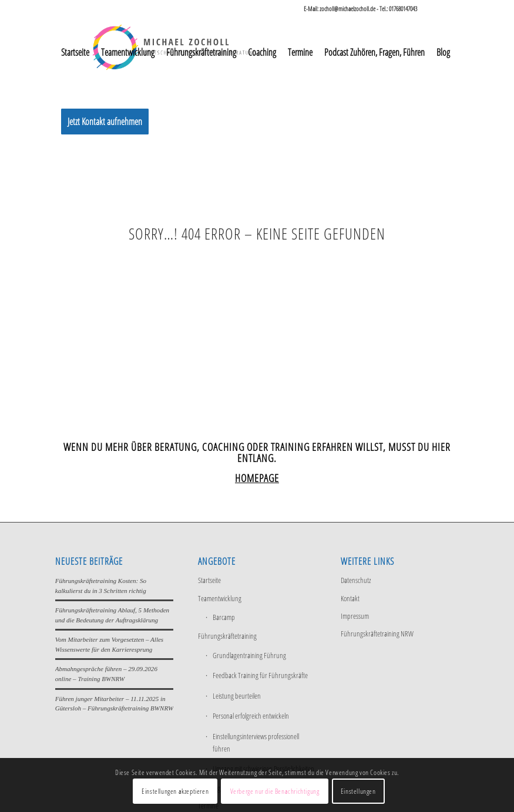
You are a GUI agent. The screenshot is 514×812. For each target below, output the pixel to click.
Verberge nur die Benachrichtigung (275, 791)
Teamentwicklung (220, 598)
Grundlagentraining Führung (249, 655)
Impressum (355, 616)
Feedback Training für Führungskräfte (260, 675)
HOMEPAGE (257, 478)
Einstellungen (358, 791)
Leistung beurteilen (237, 696)
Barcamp (224, 617)
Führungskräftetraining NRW (377, 634)
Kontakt (350, 598)
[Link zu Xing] (450, 9)
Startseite (209, 580)
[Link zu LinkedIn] (432, 9)
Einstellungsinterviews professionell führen (256, 742)
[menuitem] (75, 52)
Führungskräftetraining (227, 636)
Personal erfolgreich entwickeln (251, 716)
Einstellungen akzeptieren (175, 791)
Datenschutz (356, 580)
